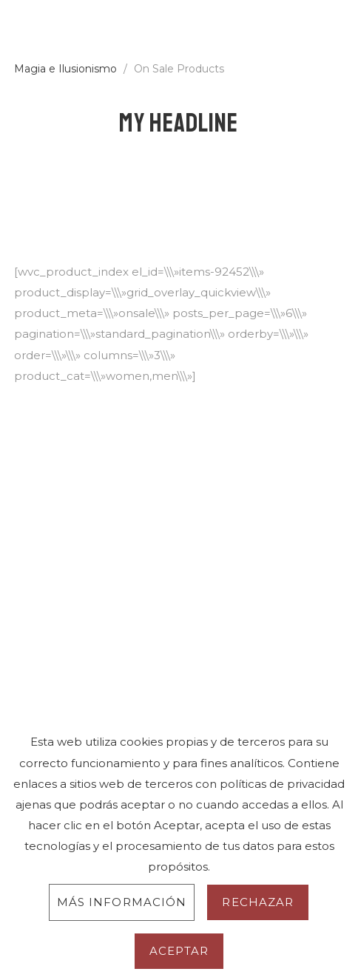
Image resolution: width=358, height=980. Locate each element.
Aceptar (179, 951)
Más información (122, 902)
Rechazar (258, 902)
